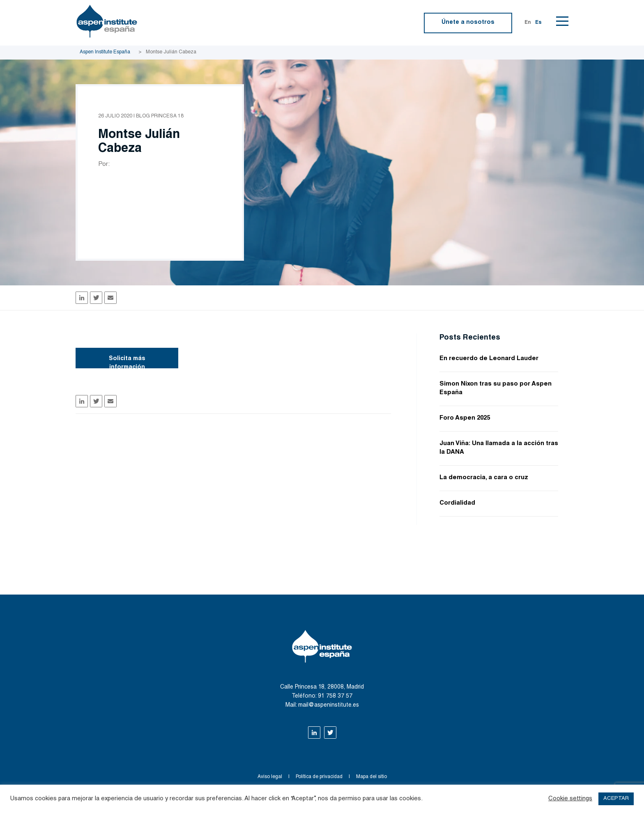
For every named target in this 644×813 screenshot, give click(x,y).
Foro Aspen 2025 (465, 418)
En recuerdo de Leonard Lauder (489, 359)
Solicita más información (127, 362)
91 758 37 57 (335, 696)
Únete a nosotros (468, 23)
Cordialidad (457, 503)
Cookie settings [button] (570, 799)
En (528, 23)
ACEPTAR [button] (616, 799)
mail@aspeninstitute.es (329, 705)
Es (538, 23)
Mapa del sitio (371, 777)
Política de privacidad (319, 777)
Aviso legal (270, 777)
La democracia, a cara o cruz (484, 478)
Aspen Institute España (105, 52)
